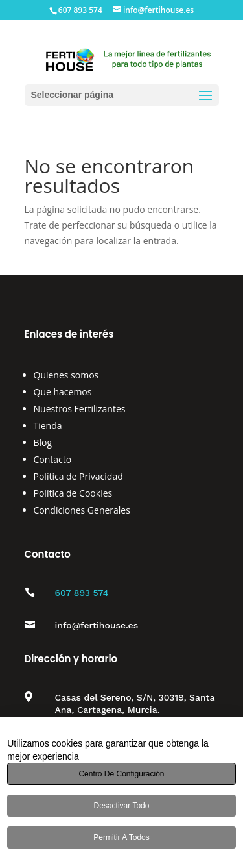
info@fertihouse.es (97, 625)
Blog (43, 442)
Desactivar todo (122, 806)
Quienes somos (66, 375)
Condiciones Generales (82, 510)
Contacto (53, 459)
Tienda (48, 426)
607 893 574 (82, 593)
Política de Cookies (73, 493)
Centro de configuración (121, 774)
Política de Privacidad (78, 476)
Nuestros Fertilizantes (80, 409)
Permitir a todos (121, 837)
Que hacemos (63, 392)
